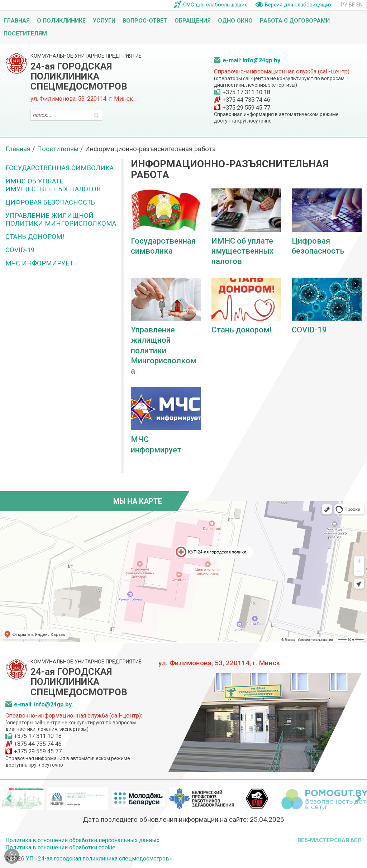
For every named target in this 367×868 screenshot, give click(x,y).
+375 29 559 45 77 (246, 108)
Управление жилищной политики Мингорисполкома (61, 219)
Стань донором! (35, 237)
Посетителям (25, 33)
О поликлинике (61, 21)
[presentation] (9, 799)
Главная (17, 21)
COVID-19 (20, 250)
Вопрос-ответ (145, 21)
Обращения (193, 21)
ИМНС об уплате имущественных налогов (53, 185)
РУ (344, 5)
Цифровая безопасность (50, 202)
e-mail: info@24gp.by (251, 60)
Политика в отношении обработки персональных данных (82, 840)
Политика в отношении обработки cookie (60, 847)
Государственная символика (59, 168)
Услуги (104, 21)
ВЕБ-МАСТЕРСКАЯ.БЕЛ (330, 840)
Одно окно (235, 21)
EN (359, 5)
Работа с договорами (295, 21)
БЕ (352, 5)
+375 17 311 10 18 (246, 92)
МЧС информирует (39, 263)
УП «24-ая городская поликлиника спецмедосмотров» (99, 859)
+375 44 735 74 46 (246, 100)
